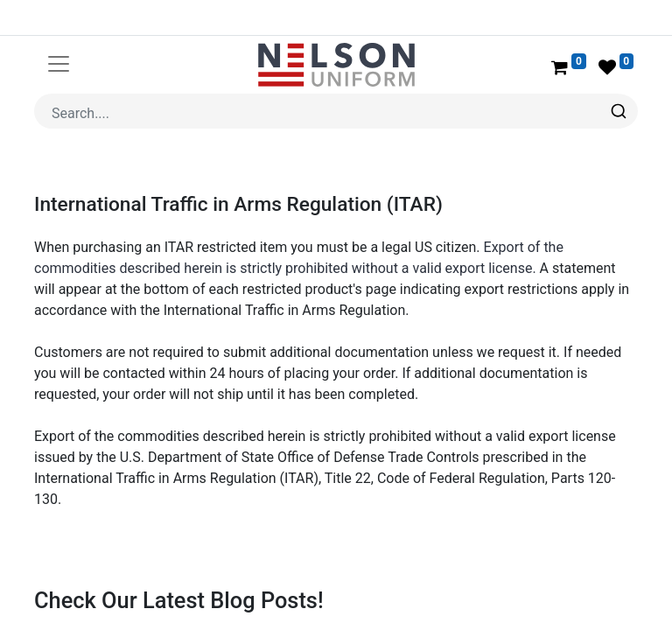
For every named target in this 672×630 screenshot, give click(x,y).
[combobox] (336, 111)
